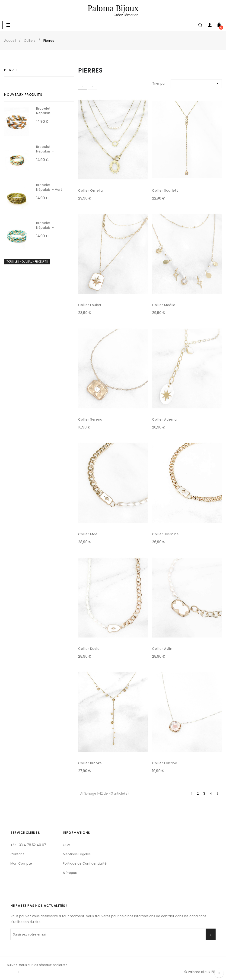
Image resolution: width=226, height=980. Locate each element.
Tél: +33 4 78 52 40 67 (28, 845)
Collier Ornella (91, 190)
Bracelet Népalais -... (46, 111)
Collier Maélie (164, 305)
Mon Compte (21, 863)
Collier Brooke (90, 763)
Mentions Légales (77, 854)
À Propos (70, 873)
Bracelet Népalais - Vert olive (49, 190)
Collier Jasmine (166, 534)
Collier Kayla (89, 649)
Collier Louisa (90, 305)
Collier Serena (90, 419)
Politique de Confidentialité (85, 863)
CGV (66, 845)
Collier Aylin (162, 649)
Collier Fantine (165, 763)
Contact (17, 854)
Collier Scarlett (165, 190)
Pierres (11, 70)
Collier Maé (88, 534)
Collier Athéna (164, 419)
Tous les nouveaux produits (27, 262)
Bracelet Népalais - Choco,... (45, 151)
